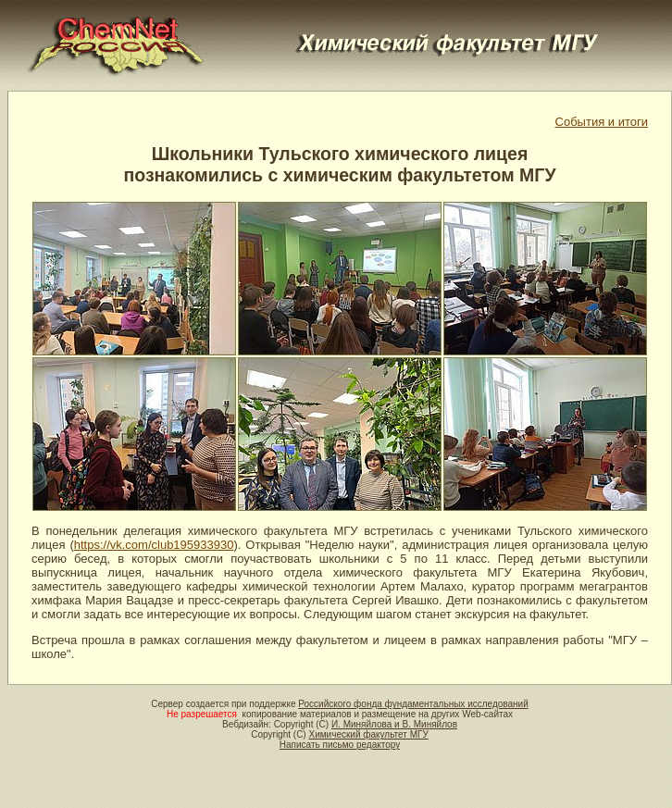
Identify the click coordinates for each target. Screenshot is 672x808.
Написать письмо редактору (340, 745)
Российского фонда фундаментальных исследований (413, 704)
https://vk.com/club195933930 (154, 545)
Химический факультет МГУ (368, 734)
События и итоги (602, 122)
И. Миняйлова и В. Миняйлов (394, 724)
